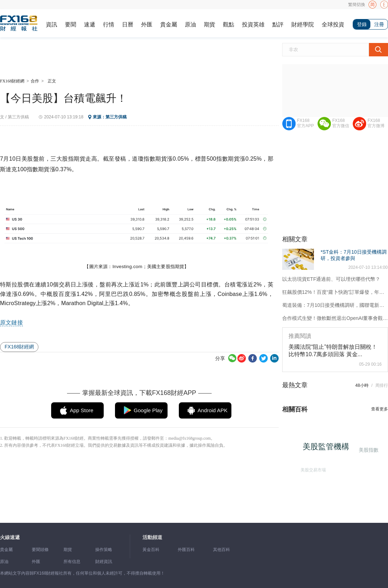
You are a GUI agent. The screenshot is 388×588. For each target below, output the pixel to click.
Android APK (213, 410)
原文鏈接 (11, 323)
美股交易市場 (312, 469)
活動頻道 (152, 537)
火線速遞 (10, 537)
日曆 (128, 24)
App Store (82, 410)
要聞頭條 (40, 550)
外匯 (147, 24)
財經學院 (303, 24)
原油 (190, 24)
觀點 (229, 24)
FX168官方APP (305, 123)
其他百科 (222, 550)
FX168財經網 (12, 81)
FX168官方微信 (341, 123)
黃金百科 (151, 550)
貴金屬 (169, 24)
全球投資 (333, 24)
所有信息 (72, 562)
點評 (278, 24)
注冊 (379, 24)
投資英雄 (253, 24)
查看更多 (380, 409)
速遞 (90, 24)
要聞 (71, 24)
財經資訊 (104, 562)
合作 (35, 81)
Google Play (148, 410)
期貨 (210, 24)
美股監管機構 (328, 448)
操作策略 (104, 550)
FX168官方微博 (376, 123)
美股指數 (368, 450)
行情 (109, 24)
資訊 (51, 24)
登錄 (362, 24)
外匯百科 (186, 550)
